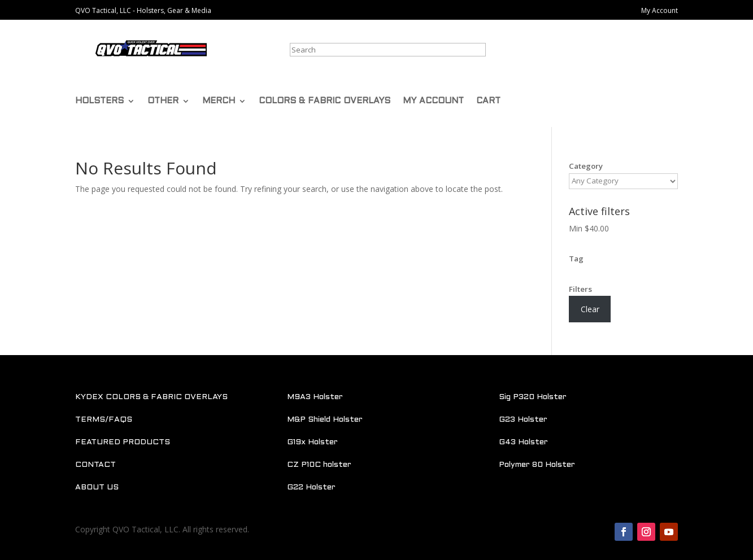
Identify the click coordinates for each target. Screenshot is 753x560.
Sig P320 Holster (533, 397)
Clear (590, 309)
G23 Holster (523, 420)
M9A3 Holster (315, 397)
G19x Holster (312, 442)
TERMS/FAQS (104, 420)
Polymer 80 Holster (537, 465)
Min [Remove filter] (589, 228)
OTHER (163, 101)
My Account (660, 10)
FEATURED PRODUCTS (123, 442)
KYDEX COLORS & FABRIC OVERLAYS (151, 397)
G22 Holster (311, 487)
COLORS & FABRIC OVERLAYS (325, 101)
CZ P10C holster (319, 465)
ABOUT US (97, 487)
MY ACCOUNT (433, 101)
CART (488, 101)
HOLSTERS (99, 101)
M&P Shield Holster (325, 420)
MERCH (219, 101)
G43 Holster (523, 442)
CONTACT (95, 465)
